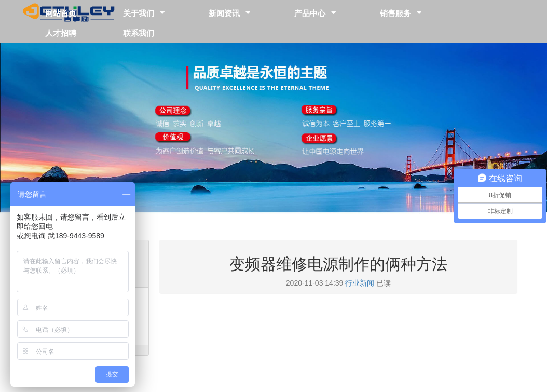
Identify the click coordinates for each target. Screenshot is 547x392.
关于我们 (139, 13)
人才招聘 (61, 32)
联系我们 (139, 32)
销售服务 (395, 13)
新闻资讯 (224, 13)
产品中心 (310, 13)
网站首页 (61, 13)
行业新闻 (360, 283)
